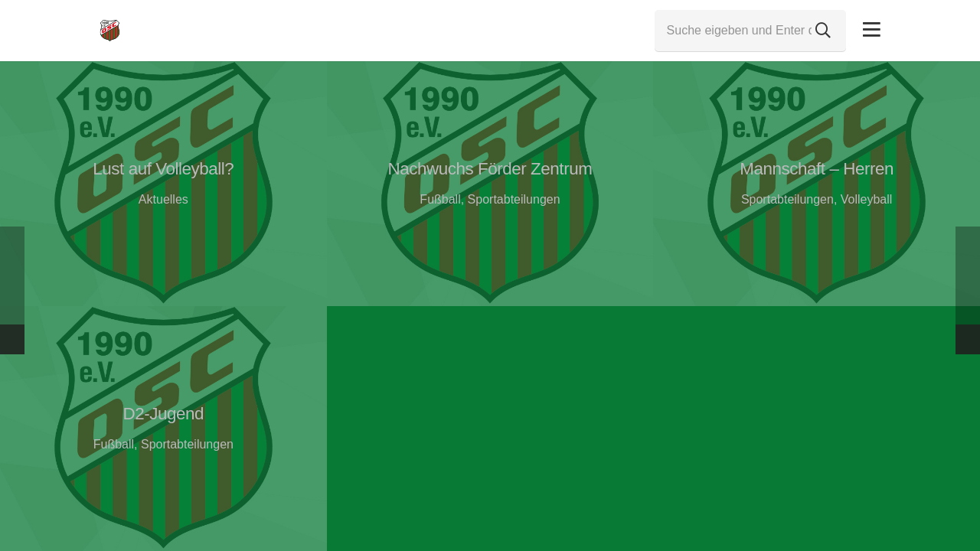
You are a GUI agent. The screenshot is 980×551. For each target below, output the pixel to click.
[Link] (110, 31)
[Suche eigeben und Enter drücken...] (750, 31)
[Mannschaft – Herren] (817, 184)
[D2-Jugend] (163, 429)
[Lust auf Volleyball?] (163, 184)
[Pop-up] (872, 30)
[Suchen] (823, 31)
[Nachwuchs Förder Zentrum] (490, 184)
